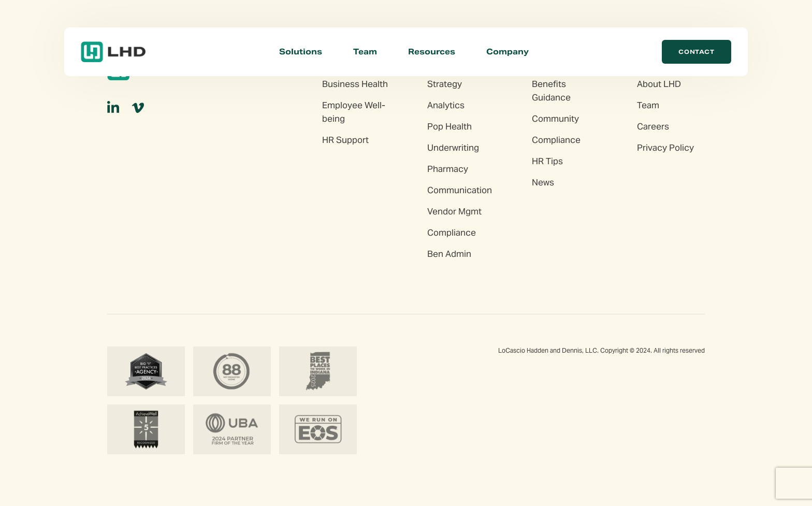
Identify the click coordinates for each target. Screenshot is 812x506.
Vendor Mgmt (454, 211)
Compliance (452, 233)
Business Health (355, 84)
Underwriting (453, 148)
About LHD (659, 84)
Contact (697, 52)
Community (555, 119)
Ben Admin (449, 254)
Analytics (446, 105)
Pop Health (450, 126)
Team (365, 52)
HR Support (345, 140)
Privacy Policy (665, 148)
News (543, 182)
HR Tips (547, 161)
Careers (653, 126)
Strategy (445, 84)
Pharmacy (448, 169)
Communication (460, 190)
